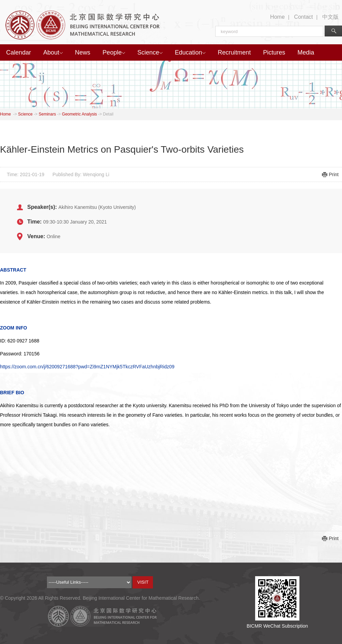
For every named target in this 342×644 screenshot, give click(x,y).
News (83, 52)
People (114, 52)
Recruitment (234, 52)
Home (277, 17)
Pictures (274, 52)
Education (190, 52)
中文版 (330, 17)
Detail (108, 114)
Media (306, 52)
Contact (303, 17)
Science (150, 52)
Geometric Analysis (80, 114)
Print (334, 174)
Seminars (47, 114)
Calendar (19, 52)
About (53, 52)
